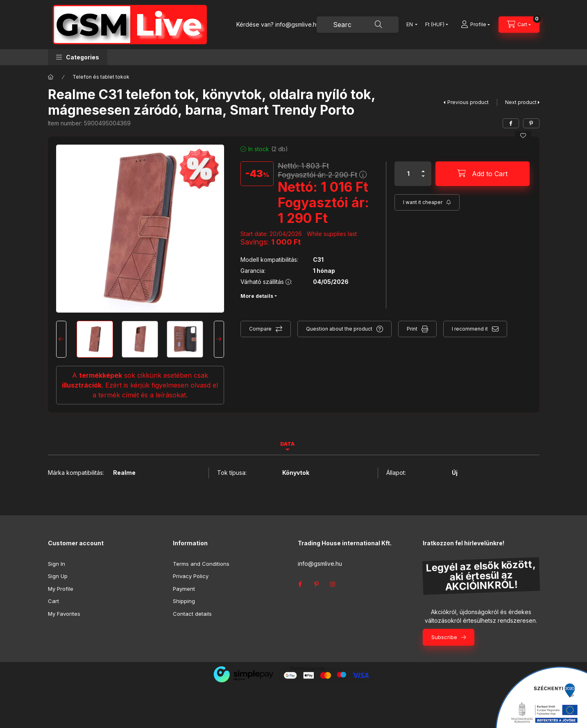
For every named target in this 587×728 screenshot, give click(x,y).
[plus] (423, 171)
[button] (78, 57)
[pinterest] (531, 123)
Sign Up (58, 576)
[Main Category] (51, 77)
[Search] (378, 25)
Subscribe (444, 637)
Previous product (468, 102)
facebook (300, 584)
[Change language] (410, 25)
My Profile (61, 589)
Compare (260, 329)
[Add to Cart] (483, 174)
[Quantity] (408, 174)
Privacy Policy (191, 576)
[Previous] (61, 339)
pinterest (317, 584)
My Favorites (64, 614)
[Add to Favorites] (523, 136)
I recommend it (470, 329)
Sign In (57, 564)
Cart (53, 601)
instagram (333, 584)
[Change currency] (435, 25)
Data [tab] (287, 444)
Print (412, 329)
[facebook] (511, 123)
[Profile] (475, 25)
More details (257, 296)
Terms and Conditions (201, 564)
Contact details (192, 614)
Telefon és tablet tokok (101, 77)
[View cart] (519, 25)
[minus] (423, 176)
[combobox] (358, 25)
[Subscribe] (427, 202)
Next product (521, 102)
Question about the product (339, 329)
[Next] (219, 339)
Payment (184, 589)
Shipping (184, 601)
